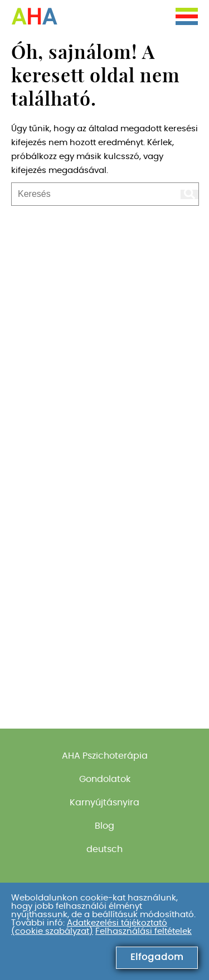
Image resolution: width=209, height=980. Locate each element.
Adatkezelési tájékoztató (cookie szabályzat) (89, 927)
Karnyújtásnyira (104, 803)
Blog (104, 826)
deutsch (104, 849)
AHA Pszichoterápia (105, 756)
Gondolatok (105, 779)
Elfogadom (157, 957)
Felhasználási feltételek (144, 931)
